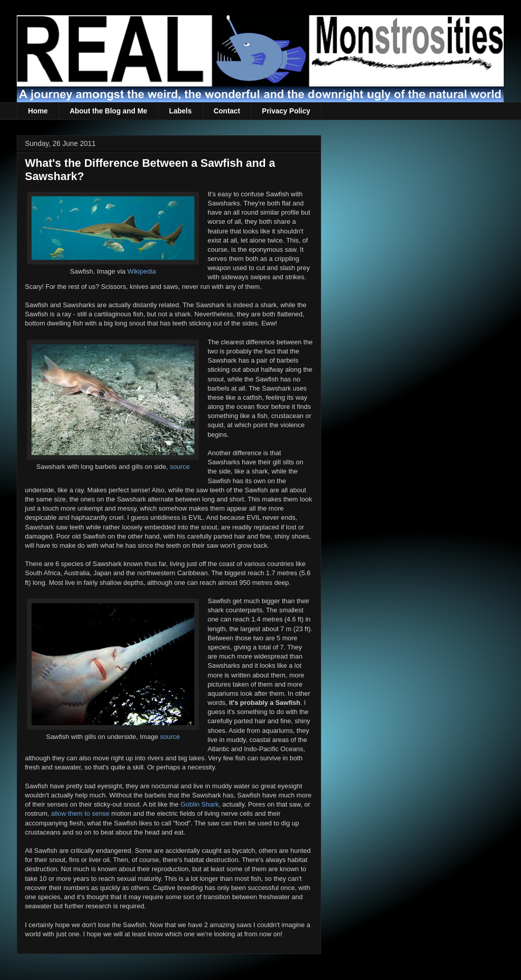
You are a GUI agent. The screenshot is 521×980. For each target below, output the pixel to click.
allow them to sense (80, 813)
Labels (180, 111)
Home (38, 111)
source (180, 467)
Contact (227, 111)
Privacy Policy (286, 111)
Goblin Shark (200, 804)
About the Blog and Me (108, 111)
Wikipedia (141, 271)
